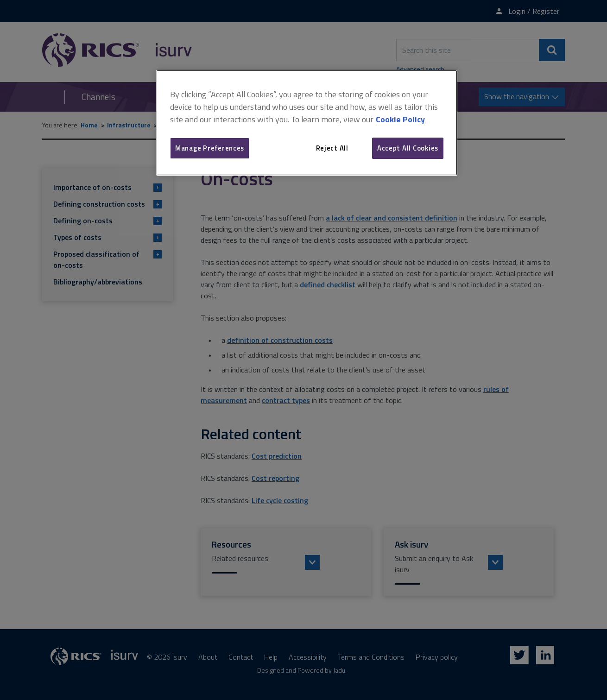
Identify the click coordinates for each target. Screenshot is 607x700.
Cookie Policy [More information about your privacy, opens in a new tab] (400, 119)
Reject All (332, 148)
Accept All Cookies (408, 148)
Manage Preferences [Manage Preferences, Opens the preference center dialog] (210, 148)
